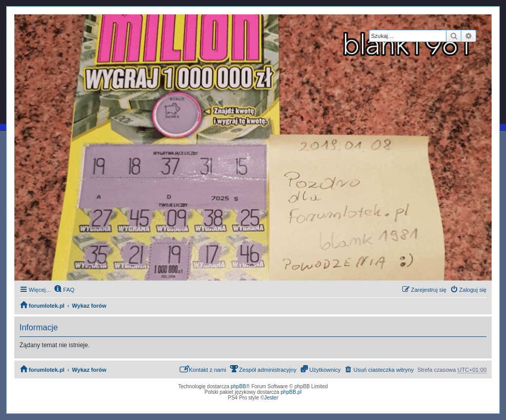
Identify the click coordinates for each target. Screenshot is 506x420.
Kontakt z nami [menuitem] (203, 369)
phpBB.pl (291, 392)
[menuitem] (64, 290)
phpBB (239, 386)
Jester (271, 398)
